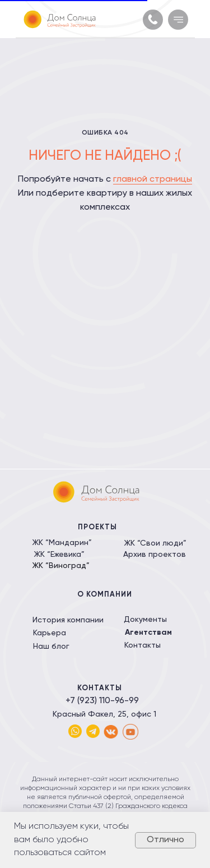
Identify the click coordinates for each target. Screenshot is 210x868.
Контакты (143, 645)
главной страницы (153, 179)
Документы (145, 620)
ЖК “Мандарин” (62, 543)
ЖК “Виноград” (61, 566)
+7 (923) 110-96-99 (102, 701)
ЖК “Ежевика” (59, 555)
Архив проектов (155, 555)
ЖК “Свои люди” (155, 543)
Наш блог (51, 647)
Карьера (50, 633)
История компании (68, 620)
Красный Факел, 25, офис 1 (104, 714)
